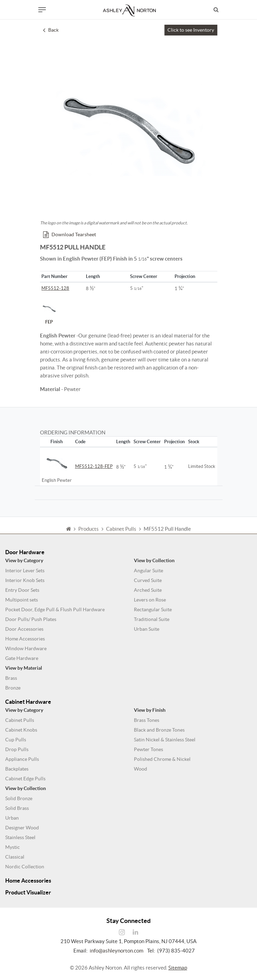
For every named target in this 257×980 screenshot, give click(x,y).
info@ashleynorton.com (117, 951)
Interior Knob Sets (25, 580)
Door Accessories (24, 629)
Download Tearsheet (70, 234)
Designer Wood (22, 828)
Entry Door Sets (22, 590)
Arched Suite (148, 590)
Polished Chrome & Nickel (162, 759)
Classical (15, 857)
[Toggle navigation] (42, 10)
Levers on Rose (150, 600)
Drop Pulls (17, 749)
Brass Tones (147, 720)
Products (89, 533)
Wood (140, 769)
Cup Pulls (16, 740)
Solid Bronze (19, 798)
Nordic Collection (25, 867)
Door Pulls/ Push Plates (31, 619)
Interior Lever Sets (25, 571)
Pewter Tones (148, 749)
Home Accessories (25, 639)
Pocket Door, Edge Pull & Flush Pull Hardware (55, 609)
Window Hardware (26, 648)
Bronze (13, 688)
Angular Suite (148, 571)
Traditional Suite (152, 619)
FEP (49, 312)
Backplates (17, 769)
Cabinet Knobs (21, 730)
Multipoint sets (22, 600)
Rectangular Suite (153, 609)
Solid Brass (17, 808)
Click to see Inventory (191, 30)
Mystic (13, 847)
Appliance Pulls (22, 759)
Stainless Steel (20, 837)
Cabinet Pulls (20, 720)
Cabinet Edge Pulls (25, 779)
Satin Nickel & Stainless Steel (165, 740)
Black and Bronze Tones (159, 730)
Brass (11, 678)
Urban (12, 818)
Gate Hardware (22, 658)
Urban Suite (147, 629)
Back (51, 30)
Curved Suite (148, 580)
